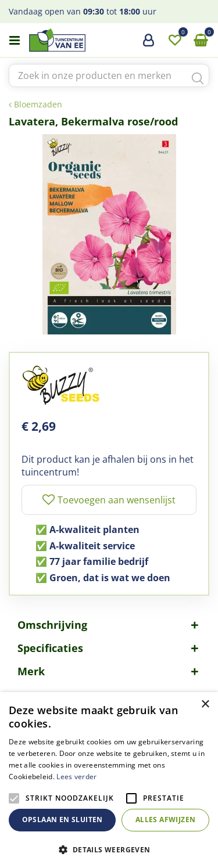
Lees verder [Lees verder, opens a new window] (76, 777)
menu (15, 41)
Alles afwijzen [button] (166, 820)
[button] (109, 849)
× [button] (205, 705)
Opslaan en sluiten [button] (62, 820)
